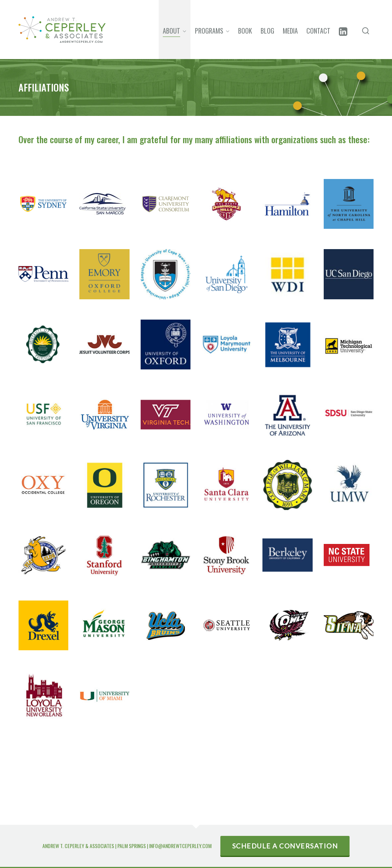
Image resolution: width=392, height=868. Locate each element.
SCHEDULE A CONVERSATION (285, 846)
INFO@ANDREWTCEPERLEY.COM (180, 846)
